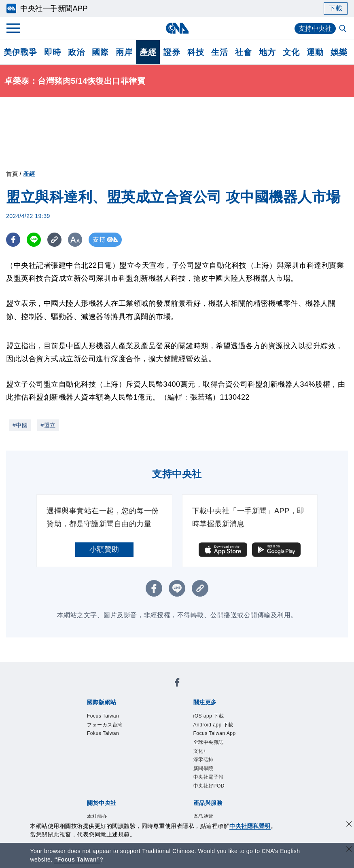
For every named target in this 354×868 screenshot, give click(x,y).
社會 (243, 52)
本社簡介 (97, 817)
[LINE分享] (34, 240)
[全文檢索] (343, 29)
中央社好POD (209, 786)
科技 (196, 52)
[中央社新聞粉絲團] (177, 684)
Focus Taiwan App (215, 733)
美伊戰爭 (20, 52)
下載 (336, 8)
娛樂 (339, 52)
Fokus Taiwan (103, 733)
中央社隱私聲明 (250, 826)
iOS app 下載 (209, 716)
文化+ (200, 751)
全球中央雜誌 (209, 742)
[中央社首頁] (177, 28)
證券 (172, 52)
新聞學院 (203, 768)
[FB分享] (13, 240)
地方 (267, 52)
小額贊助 (104, 549)
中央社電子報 (209, 777)
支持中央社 (315, 29)
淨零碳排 (203, 760)
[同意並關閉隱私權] (349, 825)
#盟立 (48, 425)
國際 (100, 52)
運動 (315, 52)
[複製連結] (54, 240)
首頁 (12, 174)
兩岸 (124, 52)
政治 (76, 52)
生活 (219, 52)
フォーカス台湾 (105, 725)
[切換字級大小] (75, 240)
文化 (291, 52)
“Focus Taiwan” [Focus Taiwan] (77, 860)
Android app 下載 (213, 725)
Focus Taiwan (103, 716)
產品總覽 (203, 817)
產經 (148, 52)
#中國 (20, 425)
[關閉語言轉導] (349, 850)
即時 (52, 52)
